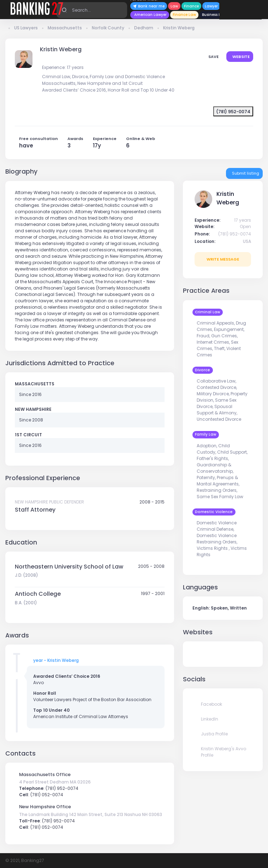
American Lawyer (150, 15)
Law (174, 6)
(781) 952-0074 (235, 234)
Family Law (206, 434)
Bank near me (149, 6)
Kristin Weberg (179, 28)
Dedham (144, 28)
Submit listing (245, 173)
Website (240, 57)
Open (245, 226)
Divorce (203, 370)
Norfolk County (108, 28)
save (213, 57)
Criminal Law (207, 312)
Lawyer (211, 6)
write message (223, 259)
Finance (191, 6)
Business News (215, 15)
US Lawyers (26, 28)
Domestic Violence (214, 512)
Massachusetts (65, 28)
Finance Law (184, 15)
